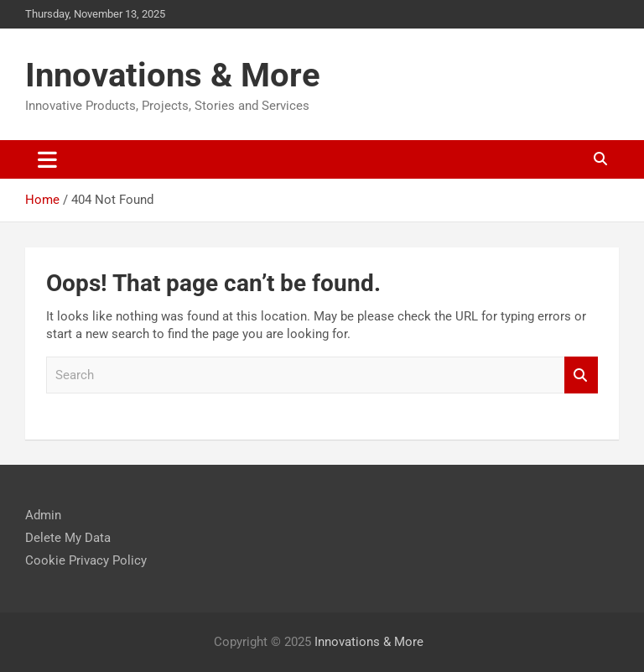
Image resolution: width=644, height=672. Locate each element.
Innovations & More (173, 75)
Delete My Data (68, 538)
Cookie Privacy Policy (86, 560)
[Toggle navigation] (47, 159)
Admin (43, 515)
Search (581, 375)
